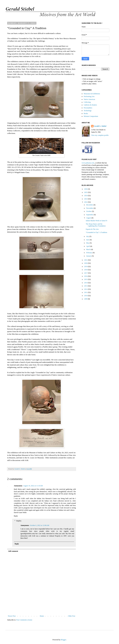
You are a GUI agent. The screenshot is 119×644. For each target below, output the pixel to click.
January (89, 256)
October (89, 211)
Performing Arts (89, 96)
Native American (89, 99)
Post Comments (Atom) (24, 620)
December (90, 205)
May (88, 243)
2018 (86, 270)
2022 (86, 202)
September (90, 215)
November (90, 208)
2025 (86, 192)
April (88, 246)
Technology (88, 111)
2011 (86, 292)
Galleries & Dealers (90, 105)
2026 (86, 189)
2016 (86, 276)
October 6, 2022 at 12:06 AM (39, 525)
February (89, 253)
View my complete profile (100, 135)
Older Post (72, 616)
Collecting (87, 102)
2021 (86, 260)
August (89, 218)
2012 (86, 289)
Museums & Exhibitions (92, 94)
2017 (86, 273)
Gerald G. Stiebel (100, 126)
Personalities (88, 108)
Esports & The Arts (92, 229)
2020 (86, 263)
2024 (86, 196)
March (89, 249)
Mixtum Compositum (91, 116)
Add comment (13, 551)
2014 (86, 283)
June (88, 240)
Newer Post (12, 616)
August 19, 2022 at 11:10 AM (33, 486)
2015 (86, 279)
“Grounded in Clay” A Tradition (96, 232)
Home (42, 616)
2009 (86, 299)
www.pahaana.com (88, 163)
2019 (86, 266)
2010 (86, 296)
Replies (19, 521)
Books (86, 114)
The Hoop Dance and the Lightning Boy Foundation (96, 225)
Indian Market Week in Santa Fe (97, 221)
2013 (86, 286)
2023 (86, 199)
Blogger (64, 640)
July (88, 236)
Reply (16, 516)
